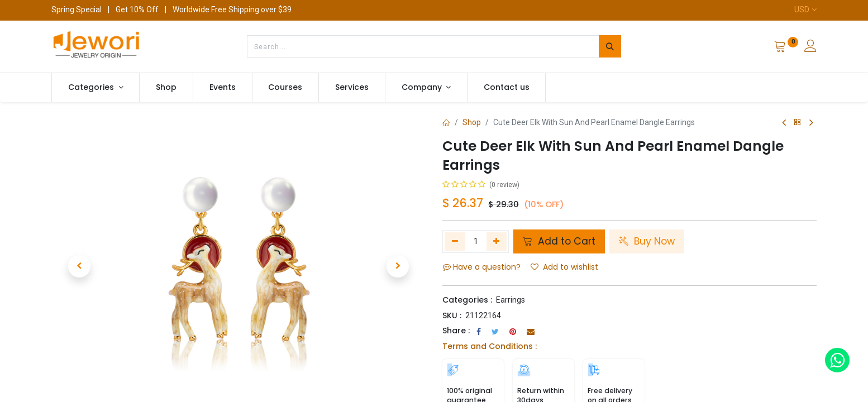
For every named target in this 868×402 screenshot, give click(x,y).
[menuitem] (166, 88)
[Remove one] (455, 241)
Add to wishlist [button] (564, 267)
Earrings (511, 300)
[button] (79, 266)
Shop (472, 122)
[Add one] (497, 241)
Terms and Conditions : (490, 346)
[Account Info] (810, 47)
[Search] (610, 46)
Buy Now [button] (647, 241)
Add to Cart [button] (559, 241)
